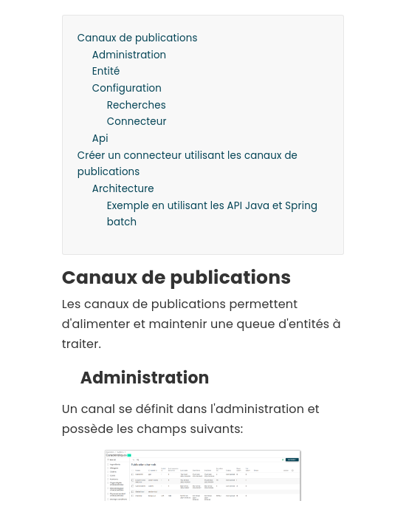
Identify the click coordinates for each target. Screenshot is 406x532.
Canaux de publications (138, 38)
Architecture (123, 189)
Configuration (127, 88)
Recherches (137, 105)
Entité (106, 71)
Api (100, 139)
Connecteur (137, 122)
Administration (130, 55)
